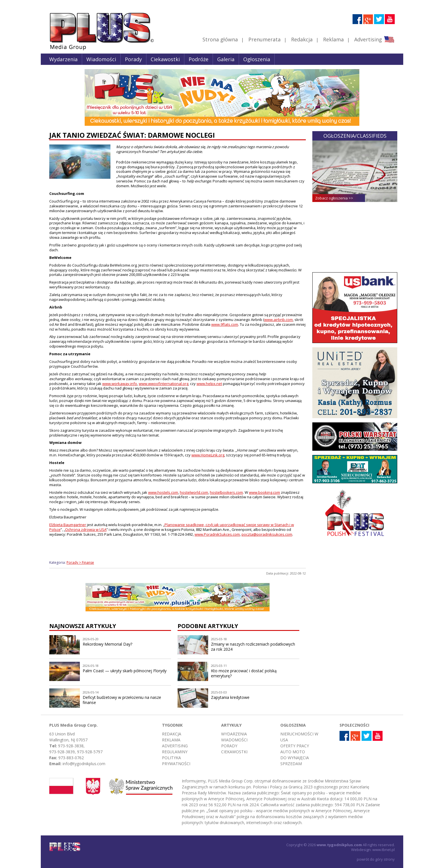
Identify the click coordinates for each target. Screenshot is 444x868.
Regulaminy (175, 752)
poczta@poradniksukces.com (267, 534)
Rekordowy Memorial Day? (107, 644)
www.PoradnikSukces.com (217, 534)
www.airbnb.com (278, 320)
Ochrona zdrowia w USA (86, 529)
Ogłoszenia (257, 59)
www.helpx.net (209, 384)
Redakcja (302, 39)
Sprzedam (291, 764)
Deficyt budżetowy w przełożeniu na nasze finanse (122, 700)
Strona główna (220, 39)
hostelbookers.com (226, 492)
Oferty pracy (295, 746)
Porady (133, 59)
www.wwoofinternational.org (164, 384)
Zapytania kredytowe (230, 697)
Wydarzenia (63, 59)
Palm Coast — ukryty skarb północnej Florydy (125, 671)
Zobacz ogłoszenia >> (334, 198)
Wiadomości (101, 59)
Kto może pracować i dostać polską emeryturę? (244, 673)
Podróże (198, 59)
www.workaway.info (120, 384)
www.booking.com (264, 492)
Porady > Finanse (80, 562)
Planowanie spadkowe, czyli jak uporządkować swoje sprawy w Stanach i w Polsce (172, 527)
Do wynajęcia (295, 758)
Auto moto (293, 752)
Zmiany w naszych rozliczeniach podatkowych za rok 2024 (253, 647)
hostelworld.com (194, 492)
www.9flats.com (225, 324)
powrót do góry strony (376, 859)
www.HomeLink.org (208, 455)
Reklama (333, 39)
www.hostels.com (163, 492)
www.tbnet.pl (384, 850)
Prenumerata (264, 39)
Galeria (226, 59)
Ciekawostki (165, 59)
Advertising (374, 39)
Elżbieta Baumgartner (68, 525)
